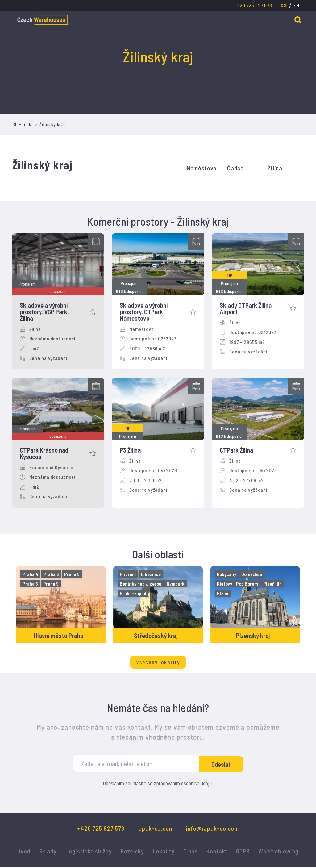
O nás (191, 852)
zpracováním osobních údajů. (183, 784)
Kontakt (217, 852)
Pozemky (132, 852)
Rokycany (227, 574)
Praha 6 (31, 584)
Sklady (48, 852)
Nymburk (176, 584)
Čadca (235, 168)
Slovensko (23, 124)
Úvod (24, 852)
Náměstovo (202, 168)
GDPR (243, 852)
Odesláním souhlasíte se (158, 784)
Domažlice (252, 574)
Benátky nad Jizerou (141, 584)
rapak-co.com (155, 829)
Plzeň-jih (273, 584)
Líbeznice (151, 574)
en (296, 5)
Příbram (128, 574)
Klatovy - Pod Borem (238, 584)
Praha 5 (72, 574)
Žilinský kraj (52, 124)
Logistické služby (89, 852)
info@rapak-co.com (212, 829)
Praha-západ (133, 593)
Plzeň (223, 593)
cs (284, 5)
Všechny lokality (158, 663)
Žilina (275, 168)
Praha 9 (51, 584)
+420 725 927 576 (253, 5)
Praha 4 (31, 574)
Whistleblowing (279, 852)
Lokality (164, 852)
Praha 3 (52, 574)
